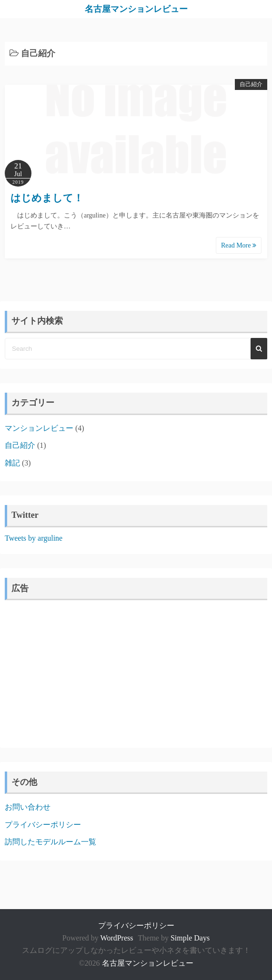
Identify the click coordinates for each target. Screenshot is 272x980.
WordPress (117, 938)
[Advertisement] (136, 672)
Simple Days (190, 938)
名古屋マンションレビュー (136, 9)
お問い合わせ (28, 807)
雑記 (12, 463)
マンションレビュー (39, 428)
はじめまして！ (47, 198)
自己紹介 (251, 84)
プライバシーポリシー (43, 825)
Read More (239, 245)
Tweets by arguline (34, 538)
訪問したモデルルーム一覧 (50, 842)
